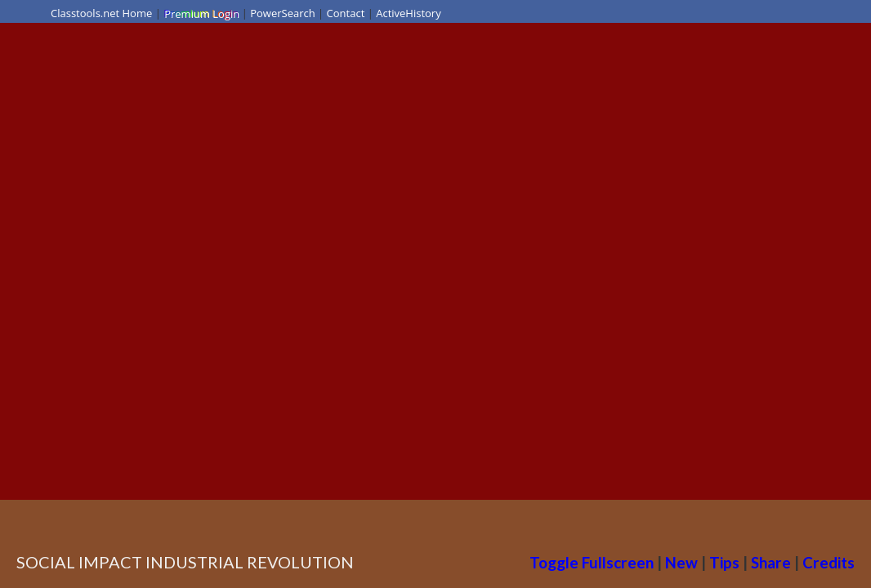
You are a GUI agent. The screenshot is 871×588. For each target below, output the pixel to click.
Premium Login (201, 13)
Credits (829, 562)
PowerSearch (283, 13)
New (681, 562)
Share (771, 562)
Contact (346, 13)
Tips (724, 562)
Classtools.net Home (101, 13)
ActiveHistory (409, 13)
